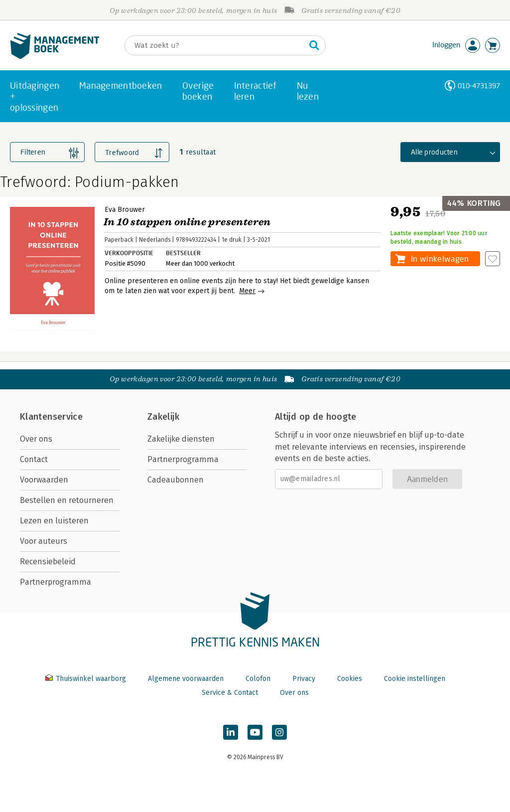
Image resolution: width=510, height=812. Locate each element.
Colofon (258, 679)
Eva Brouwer (125, 210)
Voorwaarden (44, 480)
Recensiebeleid (48, 562)
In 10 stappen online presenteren (187, 222)
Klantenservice (51, 417)
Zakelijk (163, 417)
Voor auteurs (44, 541)
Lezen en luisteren (54, 521)
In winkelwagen (440, 258)
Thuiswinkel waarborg (87, 679)
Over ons (36, 439)
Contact (34, 459)
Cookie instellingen (415, 679)
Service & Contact (230, 693)
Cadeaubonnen (176, 480)
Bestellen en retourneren (67, 500)
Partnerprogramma (56, 582)
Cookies (350, 679)
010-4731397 (479, 85)
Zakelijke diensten (181, 439)
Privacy (304, 679)
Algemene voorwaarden (186, 679)
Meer (247, 291)
